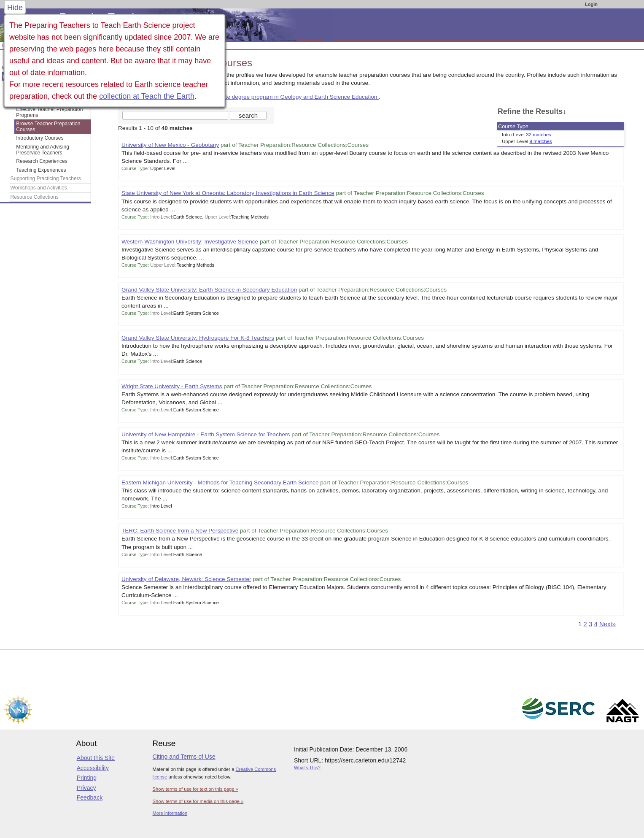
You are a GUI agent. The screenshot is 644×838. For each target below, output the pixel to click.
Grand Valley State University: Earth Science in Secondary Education (209, 290)
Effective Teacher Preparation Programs (49, 112)
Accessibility (93, 768)
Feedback (90, 797)
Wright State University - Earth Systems (172, 386)
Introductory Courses (40, 138)
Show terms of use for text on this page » (195, 789)
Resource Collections (35, 197)
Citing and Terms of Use (184, 757)
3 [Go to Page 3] (590, 624)
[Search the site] (175, 115)
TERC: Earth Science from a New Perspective (180, 531)
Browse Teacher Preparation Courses (48, 127)
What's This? (307, 768)
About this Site (96, 758)
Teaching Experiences (41, 170)
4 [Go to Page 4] (595, 624)
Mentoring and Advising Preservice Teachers (43, 150)
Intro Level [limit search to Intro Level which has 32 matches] (527, 135)
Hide (15, 8)
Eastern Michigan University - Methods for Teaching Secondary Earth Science (220, 483)
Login (591, 4)
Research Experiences (42, 161)
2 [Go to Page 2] (585, 624)
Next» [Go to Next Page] (608, 624)
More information (170, 813)
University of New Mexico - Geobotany (170, 145)
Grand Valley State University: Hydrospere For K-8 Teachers (198, 338)
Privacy (86, 788)
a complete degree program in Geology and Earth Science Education (290, 97)
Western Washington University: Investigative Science (190, 242)
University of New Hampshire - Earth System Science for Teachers (206, 434)
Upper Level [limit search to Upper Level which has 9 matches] (527, 141)
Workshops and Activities (39, 188)
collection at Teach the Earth (147, 96)
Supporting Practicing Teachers (46, 178)
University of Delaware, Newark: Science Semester (186, 579)
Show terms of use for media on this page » (198, 801)
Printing (87, 778)
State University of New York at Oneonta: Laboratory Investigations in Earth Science (228, 193)
